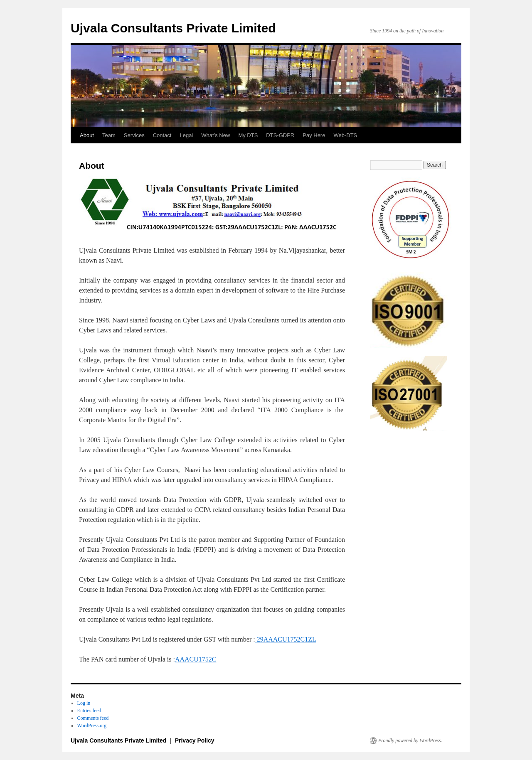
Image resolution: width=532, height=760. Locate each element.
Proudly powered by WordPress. (410, 740)
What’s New (216, 135)
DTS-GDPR (280, 135)
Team (109, 135)
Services (134, 135)
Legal (186, 135)
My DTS (248, 135)
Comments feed (93, 718)
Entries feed (89, 711)
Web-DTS (345, 135)
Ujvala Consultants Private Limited (173, 28)
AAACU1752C (196, 659)
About (87, 135)
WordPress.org (92, 726)
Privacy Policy (195, 740)
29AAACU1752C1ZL (286, 639)
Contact (162, 135)
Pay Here (314, 135)
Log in (84, 703)
